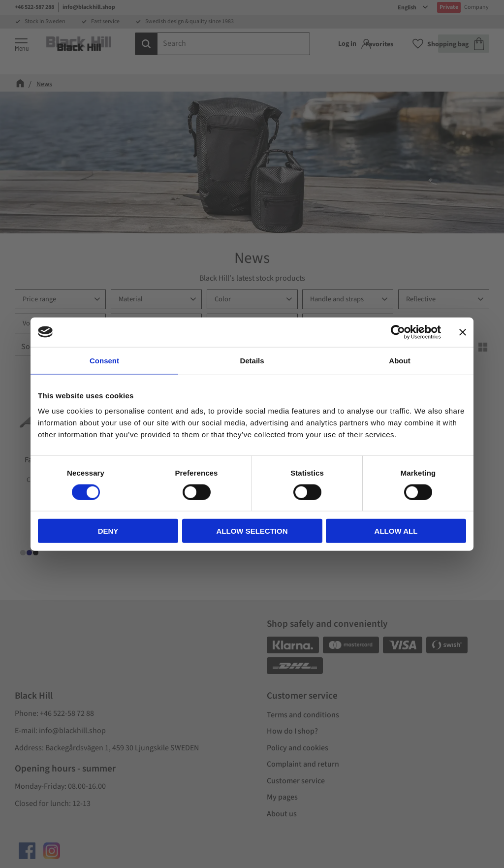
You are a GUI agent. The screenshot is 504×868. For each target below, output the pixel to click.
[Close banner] (463, 332)
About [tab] (399, 360)
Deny (108, 531)
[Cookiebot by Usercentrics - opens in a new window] (398, 332)
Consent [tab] (104, 360)
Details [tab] (252, 360)
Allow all (396, 531)
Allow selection (252, 531)
